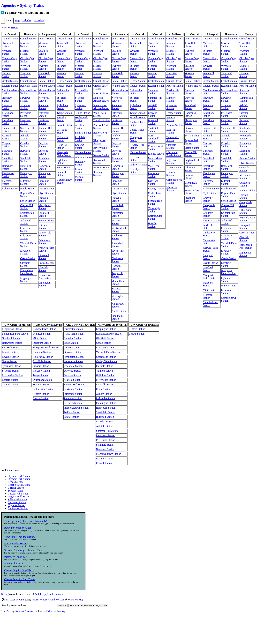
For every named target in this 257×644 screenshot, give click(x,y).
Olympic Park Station (19, 476)
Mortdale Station (80, 178)
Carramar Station (25, 229)
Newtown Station (7, 99)
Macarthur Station (172, 189)
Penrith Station (119, 311)
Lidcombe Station (7, 182)
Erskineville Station (63, 92)
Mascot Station (101, 93)
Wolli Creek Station (81, 119)
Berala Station (28, 189)
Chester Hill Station (27, 207)
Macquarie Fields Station (64, 154)
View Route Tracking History (20, 537)
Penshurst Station (80, 171)
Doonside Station (117, 267)
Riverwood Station (99, 161)
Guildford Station (44, 214)
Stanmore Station (7, 107)
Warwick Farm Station (108, 352)
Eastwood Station (153, 182)
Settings (6, 594)
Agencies (9, 5)
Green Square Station (100, 87)
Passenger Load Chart (16, 557)
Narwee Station (101, 155)
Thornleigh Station (154, 210)
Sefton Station (28, 201)
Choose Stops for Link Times (20, 579)
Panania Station (65, 125)
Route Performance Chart (18, 528)
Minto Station (64, 168)
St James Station (7, 67)
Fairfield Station (43, 227)
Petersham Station (7, 114)
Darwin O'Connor (24, 611)
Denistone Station (153, 175)
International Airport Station (101, 107)
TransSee (6, 611)
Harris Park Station (117, 207)
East (15, 27)
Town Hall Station (8, 45)
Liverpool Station (25, 252)
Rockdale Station (80, 139)
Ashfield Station (6, 137)
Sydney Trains (32, 5)
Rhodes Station (156, 154)
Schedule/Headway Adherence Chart (23, 550)
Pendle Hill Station (117, 237)
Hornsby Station (153, 225)
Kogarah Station (79, 146)
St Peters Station (61, 99)
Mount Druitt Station (118, 282)
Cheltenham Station (154, 195)
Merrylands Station (45, 207)
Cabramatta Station (26, 237)
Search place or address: (29, 605)
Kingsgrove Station (99, 142)
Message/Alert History (16, 543)
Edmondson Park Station (27, 272)
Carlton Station (83, 152)
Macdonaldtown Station (76, 408)
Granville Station (43, 199)
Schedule (39, 20)
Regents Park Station (27, 195)
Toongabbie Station (118, 245)
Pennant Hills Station (155, 202)
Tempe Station (64, 113)
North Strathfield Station (154, 139)
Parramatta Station (117, 214)
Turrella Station (101, 120)
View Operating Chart (16, 521)
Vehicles (27, 20)
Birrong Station (16, 488)
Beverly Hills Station (100, 149)
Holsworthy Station (63, 139)
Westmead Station (117, 222)
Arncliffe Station (80, 127)
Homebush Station (8, 167)
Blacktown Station (117, 260)
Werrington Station (117, 297)
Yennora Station (47, 221)
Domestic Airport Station (101, 99)
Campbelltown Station (45, 329)
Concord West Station (155, 148)
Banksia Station (83, 133)
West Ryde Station (154, 167)
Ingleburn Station (62, 161)
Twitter (50, 611)
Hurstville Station (80, 163)
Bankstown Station (18, 508)
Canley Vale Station (45, 234)
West (60, 600)
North (35, 600)
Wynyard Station (7, 52)
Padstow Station (102, 168)
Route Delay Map (14, 564)
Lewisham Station (7, 122)
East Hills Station (62, 131)
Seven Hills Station (118, 252)
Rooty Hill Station (117, 275)
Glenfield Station (25, 264)
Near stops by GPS (13, 600)
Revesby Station (61, 119)
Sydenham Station (62, 107)
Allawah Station (83, 157)
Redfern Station (10, 86)
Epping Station (156, 189)
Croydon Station (7, 145)
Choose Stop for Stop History (20, 570)
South (52, 600)
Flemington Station (8, 175)
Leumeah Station (62, 174)
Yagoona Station (16, 505)
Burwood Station (7, 152)
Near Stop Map (74, 600)
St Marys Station (116, 290)
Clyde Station (46, 193)
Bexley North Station (100, 134)
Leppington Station (26, 280)
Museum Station (7, 75)
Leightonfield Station (27, 214)
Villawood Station (26, 222)
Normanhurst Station (155, 217)
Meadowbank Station (155, 160)
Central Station (10, 39)
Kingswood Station (118, 305)
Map (17, 20)
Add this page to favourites (49, 594)
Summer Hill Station (9, 130)
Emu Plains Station (117, 317)
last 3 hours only (38, 521)
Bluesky (61, 611)
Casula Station (28, 258)
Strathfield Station (8, 160)
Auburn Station (10, 189)
